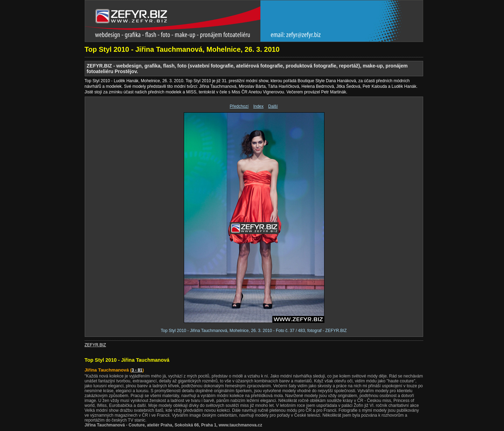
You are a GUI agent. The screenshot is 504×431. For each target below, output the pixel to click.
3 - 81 (137, 370)
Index (258, 106)
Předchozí (239, 106)
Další (273, 106)
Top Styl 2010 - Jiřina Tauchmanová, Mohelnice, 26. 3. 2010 (182, 49)
